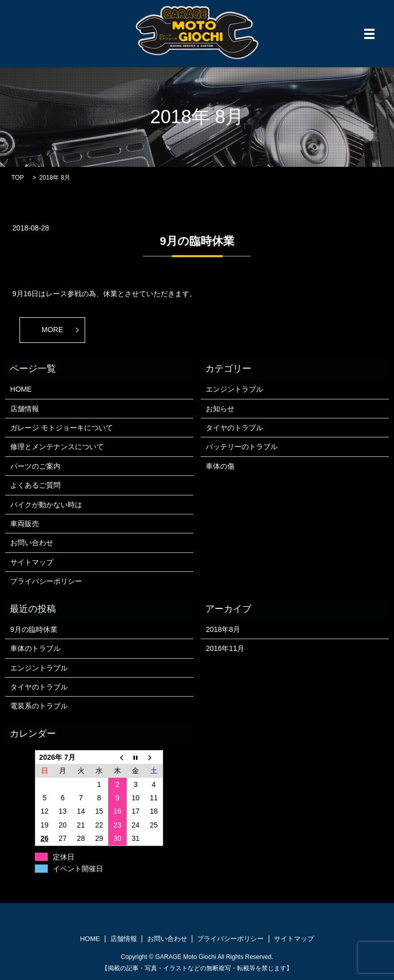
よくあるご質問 (35, 485)
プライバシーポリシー (46, 581)
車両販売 (25, 524)
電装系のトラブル (39, 706)
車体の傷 (220, 466)
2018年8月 (223, 629)
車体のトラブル (35, 648)
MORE (52, 330)
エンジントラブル (234, 389)
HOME (21, 389)
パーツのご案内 (35, 466)
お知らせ (220, 409)
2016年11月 (225, 648)
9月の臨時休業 (197, 241)
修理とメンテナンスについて (57, 447)
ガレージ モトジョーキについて (62, 428)
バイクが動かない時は (46, 505)
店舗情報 (25, 409)
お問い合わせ (32, 543)
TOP (17, 178)
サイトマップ (32, 562)
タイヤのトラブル (234, 428)
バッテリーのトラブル (242, 447)
